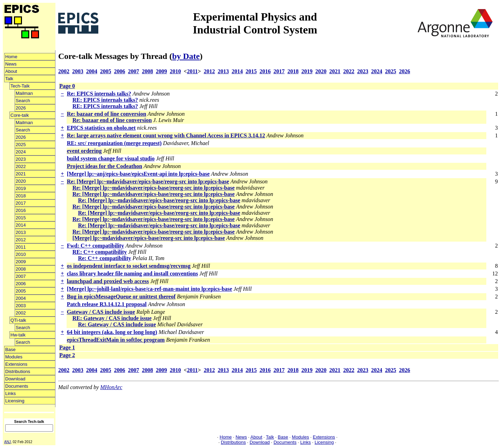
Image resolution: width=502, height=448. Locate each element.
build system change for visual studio (111, 158)
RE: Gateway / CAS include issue (112, 318)
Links (10, 393)
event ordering (84, 151)
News (11, 64)
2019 (21, 188)
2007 (21, 276)
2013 (21, 232)
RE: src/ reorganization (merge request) (114, 143)
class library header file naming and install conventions (132, 274)
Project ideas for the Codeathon (105, 166)
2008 (21, 269)
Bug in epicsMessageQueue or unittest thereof (121, 297)
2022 (21, 166)
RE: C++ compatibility (100, 252)
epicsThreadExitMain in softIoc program (116, 340)
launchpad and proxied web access (108, 281)
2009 (21, 262)
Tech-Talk (20, 86)
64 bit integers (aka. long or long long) (112, 332)
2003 (21, 306)
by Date (186, 56)
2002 (21, 313)
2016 (21, 210)
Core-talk (20, 115)
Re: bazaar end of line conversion (107, 114)
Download (15, 379)
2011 (21, 247)
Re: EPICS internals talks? (99, 94)
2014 (21, 225)
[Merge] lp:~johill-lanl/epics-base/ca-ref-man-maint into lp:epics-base (150, 289)
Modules (14, 357)
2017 (21, 203)
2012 (21, 240)
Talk (9, 79)
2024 (21, 152)
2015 (21, 218)
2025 (21, 145)
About (11, 71)
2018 (21, 196)
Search (23, 101)
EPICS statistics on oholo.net (101, 128)
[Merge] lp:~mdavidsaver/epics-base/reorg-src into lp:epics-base (149, 238)
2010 (21, 254)
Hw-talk (18, 335)
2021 (21, 174)
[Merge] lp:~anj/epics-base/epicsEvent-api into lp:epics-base (138, 174)
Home (11, 57)
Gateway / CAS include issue (101, 312)
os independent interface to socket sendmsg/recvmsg (129, 266)
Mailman (24, 93)
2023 (21, 159)
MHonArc (111, 387)
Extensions (16, 364)
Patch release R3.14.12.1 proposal (107, 304)
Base (10, 350)
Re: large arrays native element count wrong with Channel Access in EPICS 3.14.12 (166, 135)
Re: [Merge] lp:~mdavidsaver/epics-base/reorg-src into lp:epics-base (148, 181)
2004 (21, 298)
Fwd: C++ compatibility (96, 246)
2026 (21, 108)
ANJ (7, 442)
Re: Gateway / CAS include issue (117, 324)
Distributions (18, 371)
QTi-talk (18, 320)
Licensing (15, 401)
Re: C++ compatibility (105, 258)
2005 (21, 291)
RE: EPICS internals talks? (105, 100)
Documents (17, 386)
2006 (21, 284)
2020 (21, 181)
